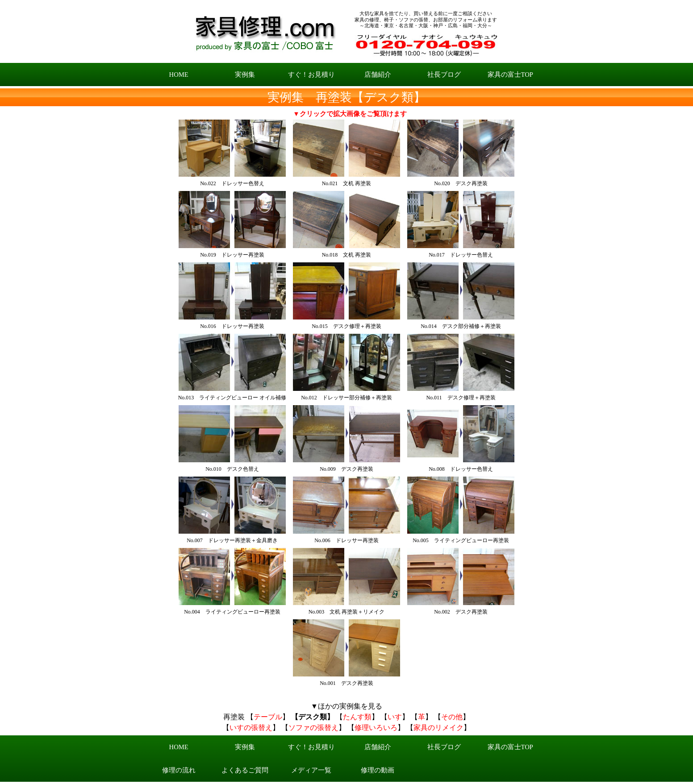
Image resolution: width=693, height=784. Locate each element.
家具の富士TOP (510, 75)
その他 (452, 717)
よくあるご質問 (245, 770)
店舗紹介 (378, 75)
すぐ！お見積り (311, 75)
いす (395, 717)
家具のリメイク (438, 728)
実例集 (245, 75)
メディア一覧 (311, 770)
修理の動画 (378, 770)
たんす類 (357, 717)
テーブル (268, 717)
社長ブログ (444, 75)
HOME (179, 75)
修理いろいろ (376, 728)
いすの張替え (251, 728)
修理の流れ (179, 770)
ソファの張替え (313, 728)
